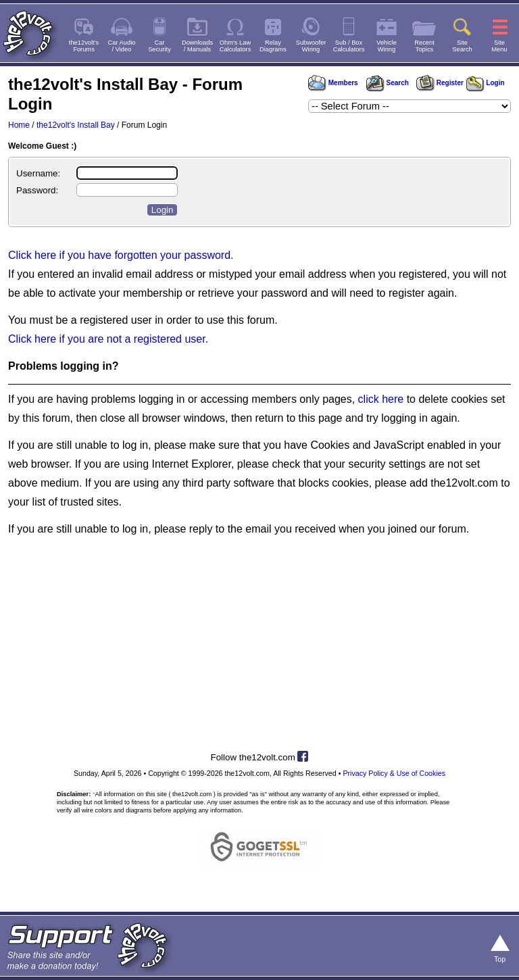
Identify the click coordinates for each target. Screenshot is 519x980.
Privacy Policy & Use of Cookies (394, 773)
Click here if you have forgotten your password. (121, 255)
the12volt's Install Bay (76, 125)
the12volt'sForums (84, 46)
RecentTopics (424, 46)
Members (333, 83)
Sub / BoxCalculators (349, 46)
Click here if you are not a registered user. (108, 339)
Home (19, 125)
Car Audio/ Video (122, 46)
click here (381, 399)
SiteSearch (462, 46)
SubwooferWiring (311, 46)
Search (387, 83)
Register (440, 83)
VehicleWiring (387, 46)
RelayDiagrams (273, 46)
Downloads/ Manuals (197, 46)
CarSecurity (159, 46)
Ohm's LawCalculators (236, 46)
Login (486, 83)
